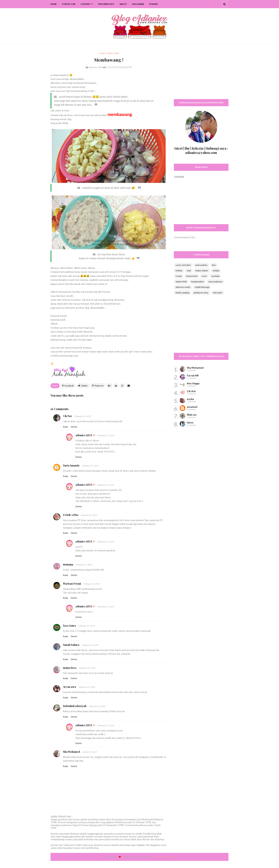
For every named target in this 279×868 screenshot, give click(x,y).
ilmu (214, 265)
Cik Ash (191, 391)
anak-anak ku (201, 265)
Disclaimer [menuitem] (138, 4)
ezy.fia (190, 399)
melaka (216, 271)
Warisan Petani (72, 584)
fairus (190, 422)
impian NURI (181, 282)
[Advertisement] (201, 74)
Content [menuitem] (86, 4)
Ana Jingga (193, 383)
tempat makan (198, 282)
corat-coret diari (183, 265)
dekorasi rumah (183, 287)
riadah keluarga (202, 287)
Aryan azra (69, 687)
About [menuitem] (123, 4)
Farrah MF (193, 375)
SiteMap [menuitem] (154, 4)
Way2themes (130, 857)
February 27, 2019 (106, 435)
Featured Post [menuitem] (106, 4)
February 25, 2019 (83, 416)
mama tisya (70, 668)
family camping (182, 293)
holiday (179, 271)
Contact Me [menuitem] (69, 4)
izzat (189, 271)
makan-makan (202, 271)
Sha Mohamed (71, 752)
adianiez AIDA (96, 67)
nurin (204, 276)
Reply (66, 427)
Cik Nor (68, 416)
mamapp (68, 564)
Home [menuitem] (54, 4)
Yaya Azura (69, 626)
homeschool (192, 276)
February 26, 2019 (90, 645)
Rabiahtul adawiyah (75, 706)
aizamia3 (192, 407)
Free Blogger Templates (163, 857)
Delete (74, 427)
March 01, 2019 (90, 752)
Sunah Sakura (71, 645)
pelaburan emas (201, 293)
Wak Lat (192, 415)
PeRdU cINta (71, 515)
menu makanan (215, 282)
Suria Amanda (71, 465)
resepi (179, 276)
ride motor (218, 293)
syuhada (215, 276)
